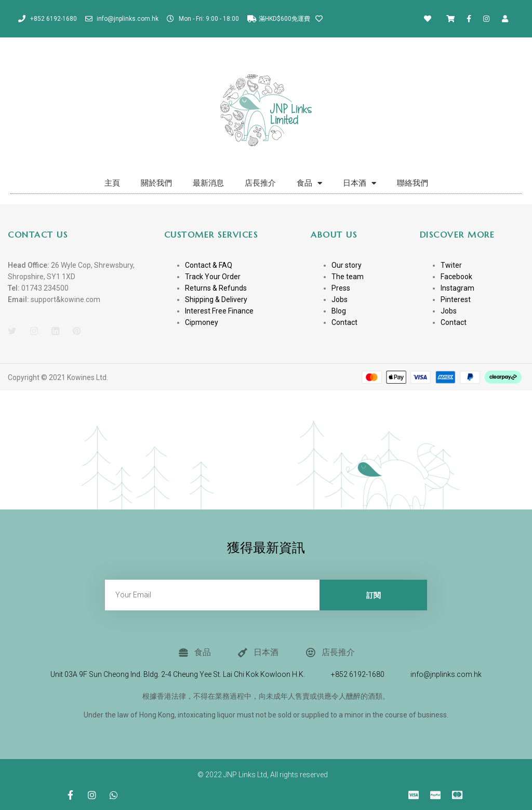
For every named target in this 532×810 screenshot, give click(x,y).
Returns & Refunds (216, 288)
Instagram (457, 288)
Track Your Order (213, 277)
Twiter (451, 265)
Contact (344, 322)
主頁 (112, 183)
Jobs (340, 299)
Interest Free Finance (219, 311)
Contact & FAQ (209, 265)
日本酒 (360, 183)
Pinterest (456, 299)
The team (348, 277)
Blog (339, 311)
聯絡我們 (413, 183)
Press (341, 288)
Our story (347, 265)
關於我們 (156, 183)
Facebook (456, 277)
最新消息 (208, 183)
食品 (309, 183)
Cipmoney (202, 322)
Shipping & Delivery (216, 299)
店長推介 (260, 183)
